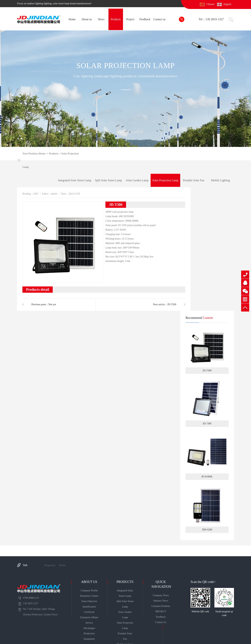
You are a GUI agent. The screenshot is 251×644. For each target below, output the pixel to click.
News (101, 19)
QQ (245, 283)
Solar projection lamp (165, 180)
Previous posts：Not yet (44, 304)
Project (130, 19)
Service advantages (89, 625)
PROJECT (161, 611)
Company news (161, 595)
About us (87, 19)
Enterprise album (89, 617)
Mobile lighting (220, 180)
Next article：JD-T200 (164, 304)
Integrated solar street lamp (75, 180)
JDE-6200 (207, 507)
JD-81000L (207, 454)
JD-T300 (207, 348)
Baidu (62, 565)
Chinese (210, 4)
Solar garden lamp (137, 180)
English (227, 4)
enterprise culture (89, 596)
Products (116, 19)
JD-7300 (207, 401)
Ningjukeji (50, 565)
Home (72, 19)
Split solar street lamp (108, 180)
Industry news (161, 601)
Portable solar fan (194, 180)
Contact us (159, 19)
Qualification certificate (89, 609)
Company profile (89, 591)
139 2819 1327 (245, 275)
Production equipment (89, 636)
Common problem (161, 606)
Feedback (145, 19)
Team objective (89, 601)
